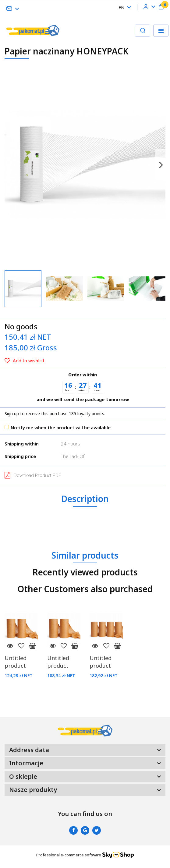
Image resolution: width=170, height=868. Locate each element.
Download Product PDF (33, 475)
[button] (161, 7)
